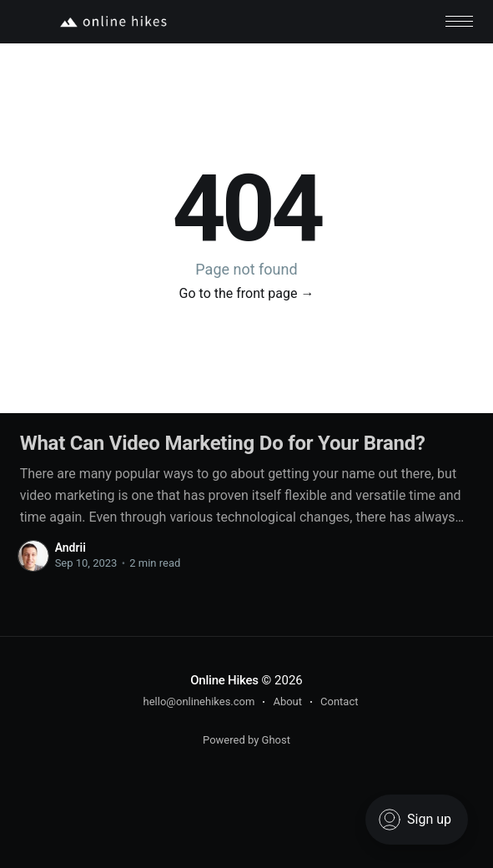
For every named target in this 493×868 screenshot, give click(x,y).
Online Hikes (224, 680)
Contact (339, 701)
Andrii (70, 548)
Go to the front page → (247, 293)
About (287, 701)
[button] (459, 21)
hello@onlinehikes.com (199, 701)
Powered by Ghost (246, 740)
